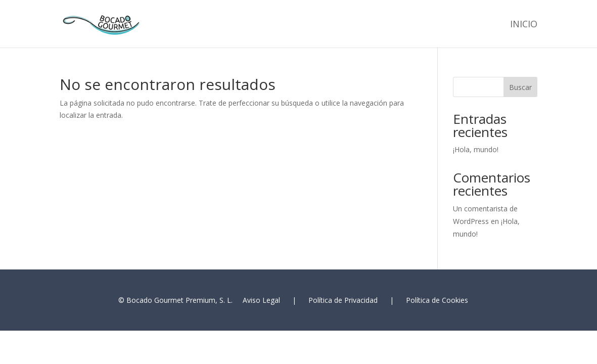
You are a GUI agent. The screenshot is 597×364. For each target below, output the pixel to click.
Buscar (520, 87)
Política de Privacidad (343, 300)
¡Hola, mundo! (476, 149)
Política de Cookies (437, 300)
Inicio (524, 25)
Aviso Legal (261, 300)
